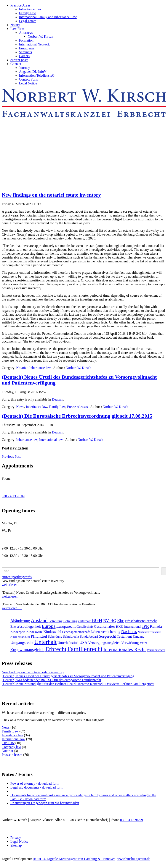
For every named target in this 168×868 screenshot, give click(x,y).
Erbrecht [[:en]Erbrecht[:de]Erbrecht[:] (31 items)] (56, 649)
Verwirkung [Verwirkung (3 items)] (130, 643)
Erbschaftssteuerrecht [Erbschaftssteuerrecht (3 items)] (141, 621)
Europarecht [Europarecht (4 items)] (66, 626)
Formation (26, 40)
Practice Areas (20, 5)
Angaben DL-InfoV (33, 72)
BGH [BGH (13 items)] (97, 620)
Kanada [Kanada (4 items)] (156, 626)
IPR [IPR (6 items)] (145, 626)
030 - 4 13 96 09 (13, 496)
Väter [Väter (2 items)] (143, 643)
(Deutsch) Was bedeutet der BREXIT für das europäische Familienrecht (51, 680)
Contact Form (29, 79)
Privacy (16, 838)
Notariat (22, 368)
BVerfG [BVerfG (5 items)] (110, 621)
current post (10, 577)
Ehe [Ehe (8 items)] (121, 621)
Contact (16, 64)
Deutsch (58, 399)
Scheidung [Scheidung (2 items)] (55, 636)
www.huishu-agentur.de (134, 859)
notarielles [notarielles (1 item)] (24, 637)
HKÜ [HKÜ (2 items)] (120, 626)
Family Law (27, 13)
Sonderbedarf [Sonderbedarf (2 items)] (89, 636)
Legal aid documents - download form (37, 787)
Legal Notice (28, 83)
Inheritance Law (30, 9)
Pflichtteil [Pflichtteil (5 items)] (39, 636)
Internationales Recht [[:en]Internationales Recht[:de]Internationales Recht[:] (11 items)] (125, 649)
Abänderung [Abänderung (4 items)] (20, 621)
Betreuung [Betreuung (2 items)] (55, 621)
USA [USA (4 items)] (83, 643)
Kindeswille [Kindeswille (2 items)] (34, 632)
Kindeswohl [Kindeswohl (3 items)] (52, 632)
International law (51, 440)
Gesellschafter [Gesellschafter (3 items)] (105, 626)
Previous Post (11, 457)
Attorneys (26, 33)
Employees (27, 48)
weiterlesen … (12, 585)
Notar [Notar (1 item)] (14, 637)
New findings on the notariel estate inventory (51, 195)
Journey (25, 68)
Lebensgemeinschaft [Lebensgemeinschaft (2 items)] (76, 632)
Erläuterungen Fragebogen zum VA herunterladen (45, 803)
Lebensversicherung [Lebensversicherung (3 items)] (105, 632)
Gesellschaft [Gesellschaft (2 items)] (85, 626)
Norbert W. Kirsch (40, 36)
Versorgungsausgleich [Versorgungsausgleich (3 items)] (104, 643)
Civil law (8, 743)
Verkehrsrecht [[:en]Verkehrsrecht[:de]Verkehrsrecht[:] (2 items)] (156, 650)
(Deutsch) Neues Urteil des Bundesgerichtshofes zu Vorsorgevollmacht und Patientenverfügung (68, 676)
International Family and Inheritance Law (48, 17)
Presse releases (77, 407)
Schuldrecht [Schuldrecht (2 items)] (71, 636)
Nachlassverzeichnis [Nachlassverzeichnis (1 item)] (150, 632)
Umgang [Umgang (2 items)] (139, 636)
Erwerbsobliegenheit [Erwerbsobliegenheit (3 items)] (26, 626)
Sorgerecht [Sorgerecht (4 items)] (108, 636)
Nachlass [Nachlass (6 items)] (129, 631)
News (20, 407)
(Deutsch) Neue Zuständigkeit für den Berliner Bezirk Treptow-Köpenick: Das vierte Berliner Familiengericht (78, 684)
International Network (34, 44)
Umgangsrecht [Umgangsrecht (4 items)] (22, 643)
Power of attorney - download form (35, 783)
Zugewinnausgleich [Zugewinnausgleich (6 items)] (27, 650)
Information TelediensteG (37, 75)
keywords (25, 577)
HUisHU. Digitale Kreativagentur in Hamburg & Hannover (74, 859)
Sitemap (16, 845)
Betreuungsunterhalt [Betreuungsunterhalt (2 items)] (77, 621)
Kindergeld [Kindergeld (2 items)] (18, 632)
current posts (19, 60)
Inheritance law (40, 368)
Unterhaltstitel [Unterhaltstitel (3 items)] (68, 643)
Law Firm (17, 29)
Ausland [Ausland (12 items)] (39, 620)
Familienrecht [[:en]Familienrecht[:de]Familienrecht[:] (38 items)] (85, 649)
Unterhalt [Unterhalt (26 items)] (46, 642)
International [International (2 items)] (133, 626)
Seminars (26, 52)
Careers (24, 56)
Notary (15, 25)
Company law (11, 747)
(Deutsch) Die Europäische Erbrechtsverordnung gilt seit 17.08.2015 (77, 416)
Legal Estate (28, 21)
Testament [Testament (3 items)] (124, 636)
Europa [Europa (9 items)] (49, 626)
